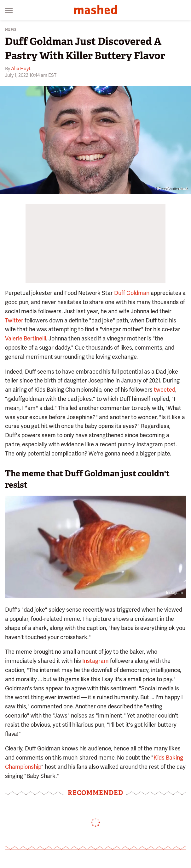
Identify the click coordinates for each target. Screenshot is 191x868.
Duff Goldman (132, 293)
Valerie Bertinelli (26, 338)
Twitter (14, 320)
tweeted (165, 390)
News (11, 30)
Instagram (174, 593)
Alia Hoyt (21, 69)
